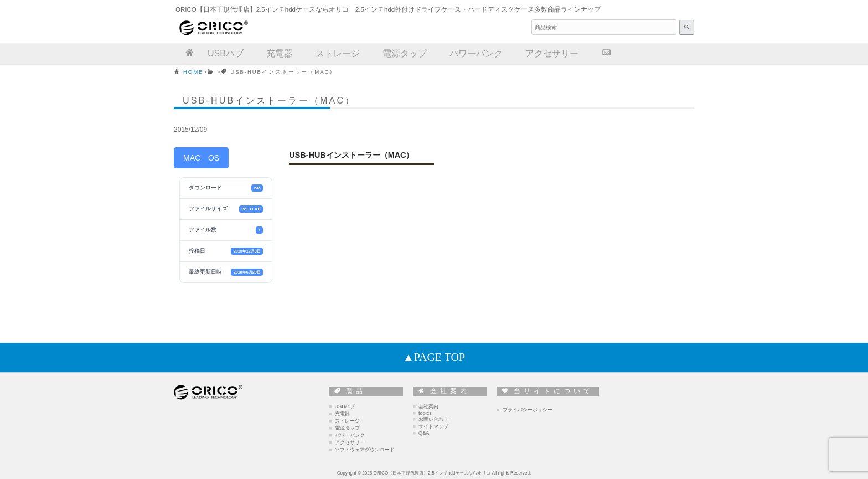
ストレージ (347, 421)
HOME (193, 72)
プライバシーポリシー (528, 410)
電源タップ (347, 428)
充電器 (342, 414)
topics (425, 413)
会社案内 (428, 406)
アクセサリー (350, 442)
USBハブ (345, 406)
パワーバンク (350, 435)
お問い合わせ (433, 419)
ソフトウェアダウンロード (365, 450)
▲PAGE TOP (434, 357)
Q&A (424, 433)
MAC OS (201, 158)
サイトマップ (433, 426)
